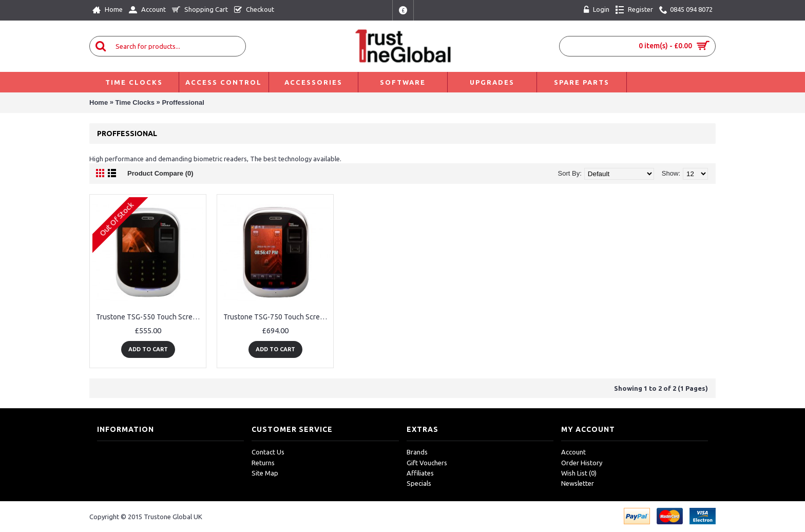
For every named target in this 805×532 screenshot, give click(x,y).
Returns (263, 463)
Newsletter (578, 483)
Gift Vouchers (427, 463)
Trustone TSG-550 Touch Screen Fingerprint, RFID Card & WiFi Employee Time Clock (150, 317)
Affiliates (420, 473)
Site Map (265, 473)
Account (573, 452)
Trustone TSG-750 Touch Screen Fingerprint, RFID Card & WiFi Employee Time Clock (277, 317)
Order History (582, 463)
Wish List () (579, 473)
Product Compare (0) (160, 173)
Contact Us (268, 452)
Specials (419, 483)
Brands (417, 452)
